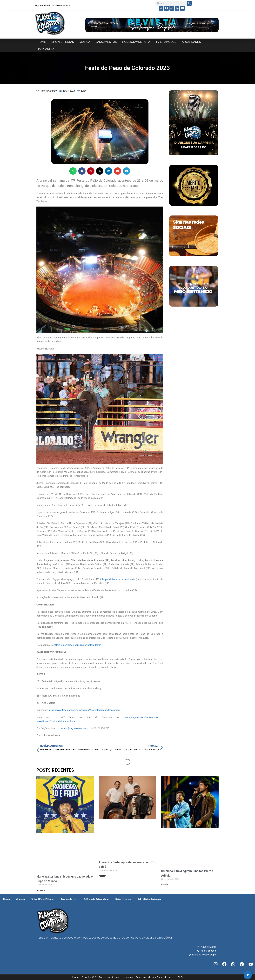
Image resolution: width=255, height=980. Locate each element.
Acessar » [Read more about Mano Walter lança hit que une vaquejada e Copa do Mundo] (41, 890)
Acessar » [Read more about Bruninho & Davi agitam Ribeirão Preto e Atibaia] (165, 885)
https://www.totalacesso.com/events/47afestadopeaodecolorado (84, 710)
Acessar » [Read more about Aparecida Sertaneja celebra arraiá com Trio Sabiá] (103, 876)
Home (7, 899)
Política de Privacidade (96, 899)
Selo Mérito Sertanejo (149, 899)
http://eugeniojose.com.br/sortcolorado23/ (77, 645)
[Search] (190, 3)
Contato (20, 899)
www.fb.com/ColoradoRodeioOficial (56, 721)
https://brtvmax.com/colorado (119, 579)
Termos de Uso (69, 899)
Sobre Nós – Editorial (43, 899)
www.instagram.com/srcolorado (140, 717)
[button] (73, 171)
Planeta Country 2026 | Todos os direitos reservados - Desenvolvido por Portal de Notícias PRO (127, 977)
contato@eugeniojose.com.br (75, 728)
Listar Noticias (123, 899)
